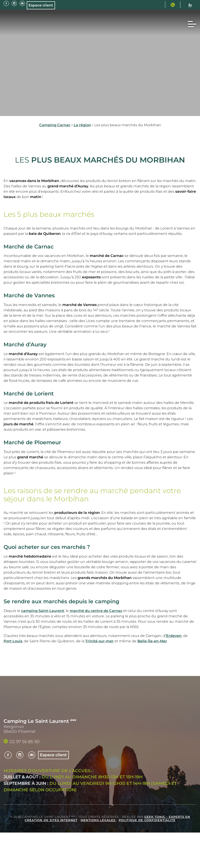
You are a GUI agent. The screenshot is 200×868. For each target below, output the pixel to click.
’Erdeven (173, 636)
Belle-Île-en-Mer (152, 641)
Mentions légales (99, 820)
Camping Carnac (55, 125)
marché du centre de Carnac (96, 611)
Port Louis (13, 641)
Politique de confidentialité (147, 820)
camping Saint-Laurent (43, 611)
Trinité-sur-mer (99, 641)
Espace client (41, 5)
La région (82, 125)
